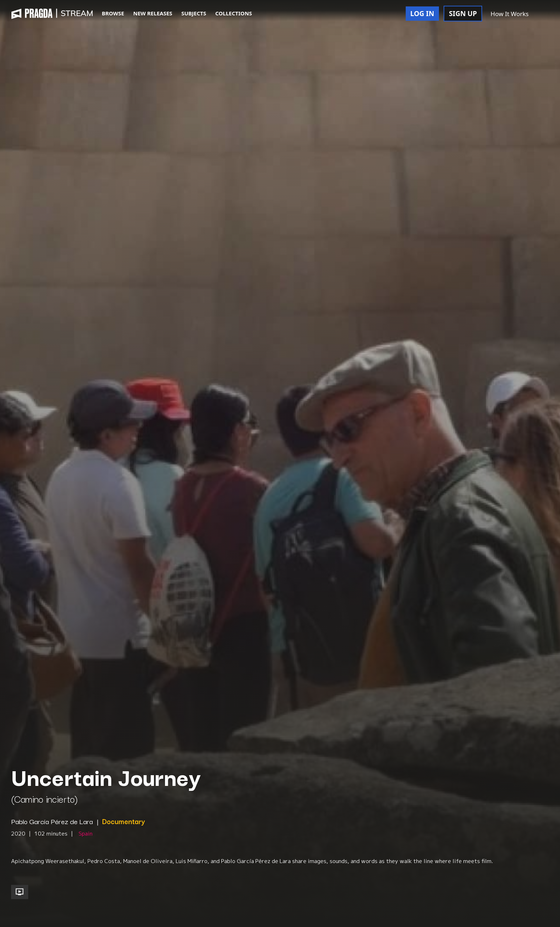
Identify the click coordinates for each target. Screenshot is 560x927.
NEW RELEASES (153, 13)
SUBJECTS (194, 13)
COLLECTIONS (234, 13)
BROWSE (113, 13)
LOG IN (422, 14)
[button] (541, 14)
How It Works (510, 14)
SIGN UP (463, 14)
